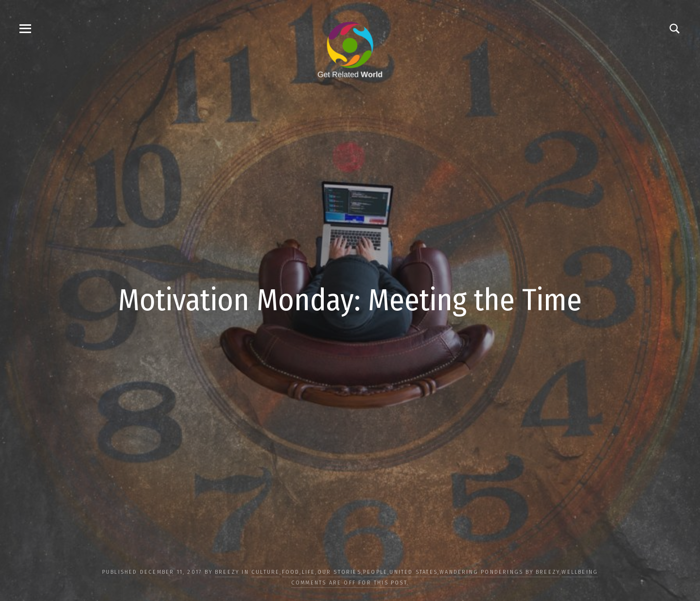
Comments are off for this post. (350, 583)
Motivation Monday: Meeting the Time (350, 300)
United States (413, 572)
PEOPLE (375, 572)
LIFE (309, 572)
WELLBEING (580, 572)
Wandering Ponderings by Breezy (499, 572)
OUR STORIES (339, 572)
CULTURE (265, 572)
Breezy (227, 572)
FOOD (291, 572)
